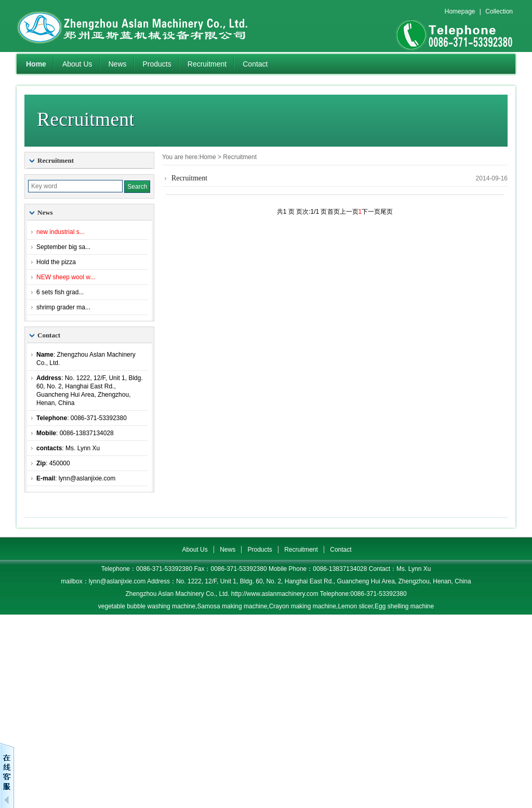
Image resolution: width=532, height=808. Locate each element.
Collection (499, 11)
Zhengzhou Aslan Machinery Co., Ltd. (147, 26)
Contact (255, 64)
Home (36, 64)
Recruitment (207, 64)
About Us (77, 64)
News (118, 64)
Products (157, 64)
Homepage (460, 11)
